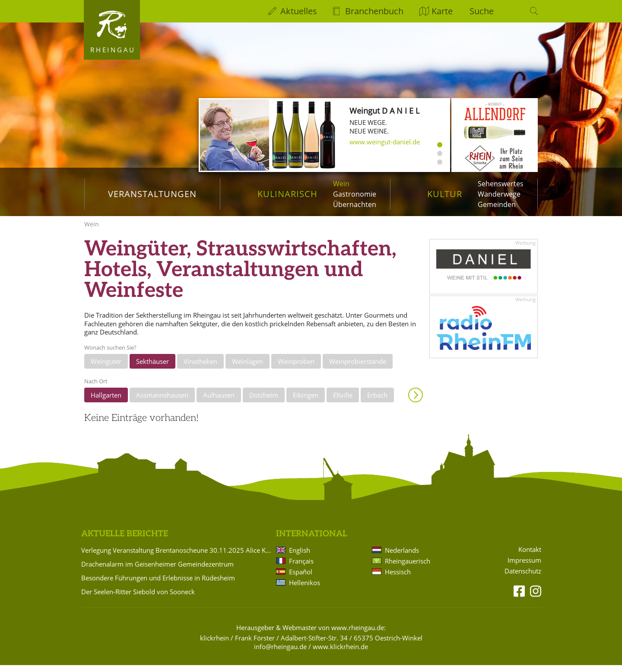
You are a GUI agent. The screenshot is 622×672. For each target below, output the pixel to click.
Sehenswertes (501, 184)
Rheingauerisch (408, 568)
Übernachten (355, 204)
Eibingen (306, 402)
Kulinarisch (287, 194)
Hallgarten (106, 402)
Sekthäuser (152, 369)
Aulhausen (219, 402)
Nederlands (402, 557)
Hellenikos (305, 589)
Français (301, 568)
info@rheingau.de (280, 653)
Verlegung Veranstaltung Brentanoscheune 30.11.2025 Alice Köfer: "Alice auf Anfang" (177, 557)
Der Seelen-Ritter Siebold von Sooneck (138, 599)
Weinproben (296, 369)
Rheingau (113, 50)
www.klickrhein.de (340, 653)
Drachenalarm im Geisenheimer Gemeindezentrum (157, 571)
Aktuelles (299, 11)
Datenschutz (523, 578)
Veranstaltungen (152, 194)
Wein (341, 184)
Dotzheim (264, 402)
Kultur (445, 194)
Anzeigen (416, 402)
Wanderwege (499, 194)
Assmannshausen (162, 402)
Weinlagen (248, 369)
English (300, 557)
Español (301, 579)
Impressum (524, 568)
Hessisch (398, 579)
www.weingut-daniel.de (385, 142)
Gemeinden (497, 204)
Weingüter (106, 369)
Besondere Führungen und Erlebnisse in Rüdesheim (158, 585)
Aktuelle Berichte (125, 541)
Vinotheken (200, 369)
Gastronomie (355, 194)
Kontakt (530, 557)
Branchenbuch (374, 11)
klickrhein (214, 645)
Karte (442, 11)
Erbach (377, 402)
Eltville (343, 402)
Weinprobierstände (358, 369)
